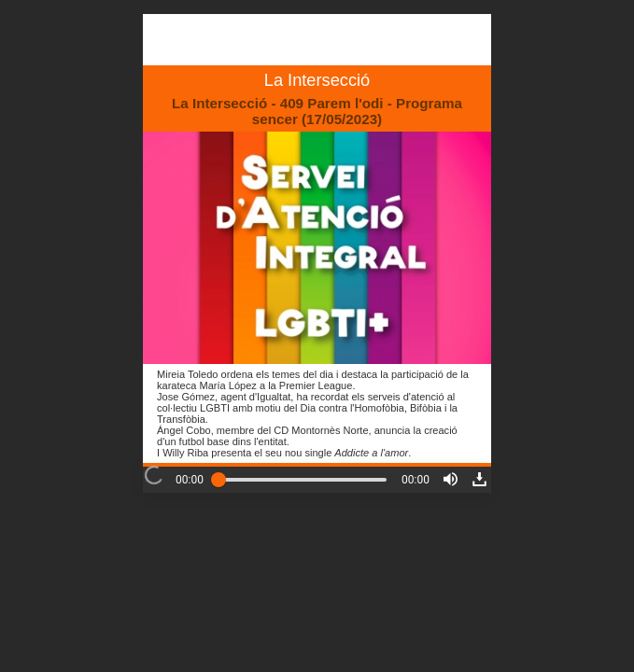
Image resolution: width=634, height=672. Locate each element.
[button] (451, 479)
